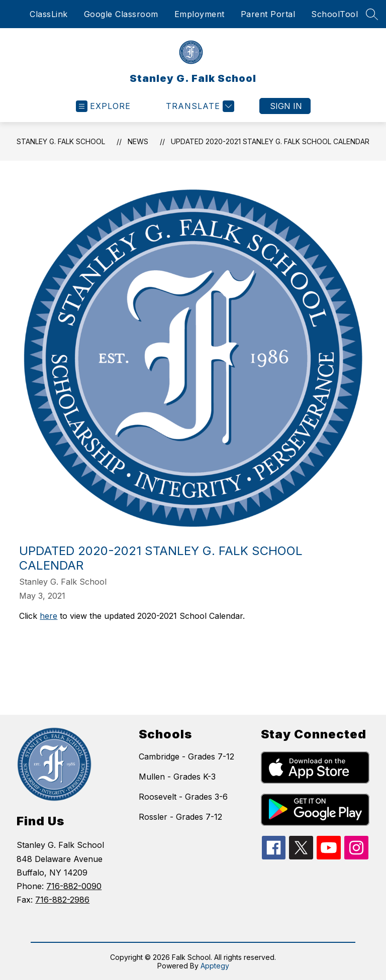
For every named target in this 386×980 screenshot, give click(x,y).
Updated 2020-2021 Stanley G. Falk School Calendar (270, 141)
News (138, 141)
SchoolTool (334, 14)
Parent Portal (268, 14)
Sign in (286, 106)
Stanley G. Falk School (61, 141)
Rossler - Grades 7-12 (180, 817)
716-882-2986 (62, 900)
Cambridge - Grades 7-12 (186, 756)
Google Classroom (121, 14)
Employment (200, 14)
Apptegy (215, 966)
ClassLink (49, 14)
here (49, 616)
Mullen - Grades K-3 (177, 777)
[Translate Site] (199, 106)
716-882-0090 (74, 886)
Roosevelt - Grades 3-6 (183, 797)
